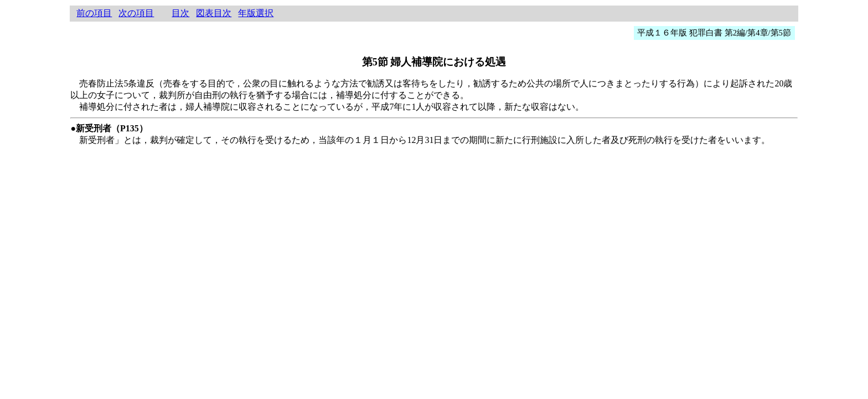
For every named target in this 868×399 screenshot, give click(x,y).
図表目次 (214, 13)
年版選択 (256, 13)
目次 (180, 13)
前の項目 (94, 13)
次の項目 (136, 13)
